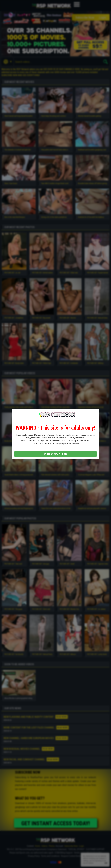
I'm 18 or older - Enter (56, 454)
